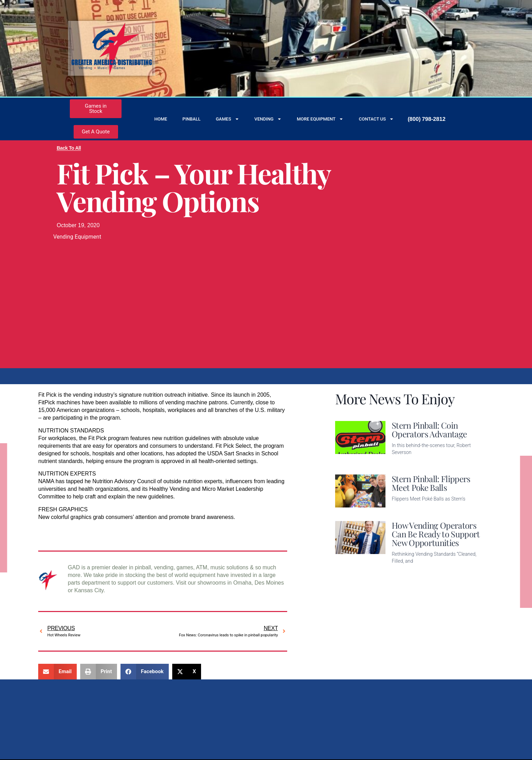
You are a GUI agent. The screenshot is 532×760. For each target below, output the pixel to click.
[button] (57, 672)
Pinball (191, 119)
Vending (268, 119)
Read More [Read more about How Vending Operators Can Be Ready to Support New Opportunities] (405, 572)
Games (227, 119)
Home (161, 119)
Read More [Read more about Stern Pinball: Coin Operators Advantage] (405, 463)
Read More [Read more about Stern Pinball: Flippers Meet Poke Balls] (405, 510)
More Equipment (320, 119)
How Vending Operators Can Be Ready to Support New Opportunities (436, 534)
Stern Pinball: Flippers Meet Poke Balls (431, 483)
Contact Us (376, 119)
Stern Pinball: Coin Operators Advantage (429, 429)
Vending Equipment (77, 237)
